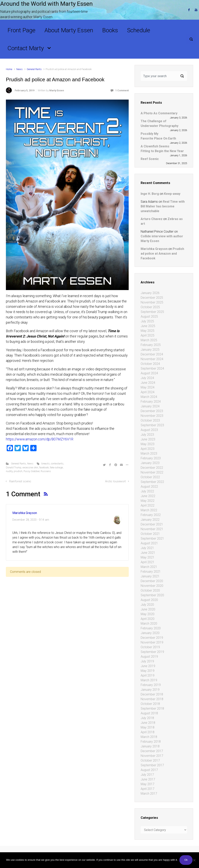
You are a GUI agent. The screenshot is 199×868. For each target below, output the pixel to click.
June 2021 (148, 553)
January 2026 (150, 293)
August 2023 (149, 430)
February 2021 (151, 572)
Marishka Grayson (25, 513)
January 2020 (150, 633)
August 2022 (149, 487)
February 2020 (151, 628)
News (19, 69)
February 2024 (151, 402)
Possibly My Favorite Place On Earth (158, 136)
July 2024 (147, 378)
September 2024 (152, 368)
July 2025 (147, 321)
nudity (9, 471)
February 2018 (151, 742)
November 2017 (152, 756)
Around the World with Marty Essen (46, 4)
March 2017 (149, 794)
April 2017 (148, 789)
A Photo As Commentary (159, 113)
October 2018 (150, 704)
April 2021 (148, 562)
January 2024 (150, 406)
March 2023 (149, 453)
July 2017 (147, 775)
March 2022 (149, 510)
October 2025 (150, 307)
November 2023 (152, 416)
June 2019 (148, 666)
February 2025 (151, 345)
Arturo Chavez (152, 219)
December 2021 (152, 524)
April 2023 (148, 449)
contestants (57, 464)
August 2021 (149, 543)
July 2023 (147, 435)
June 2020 (148, 609)
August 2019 (149, 657)
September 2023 (152, 425)
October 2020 (150, 590)
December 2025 (152, 298)
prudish (18, 471)
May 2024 (148, 387)
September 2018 (152, 709)
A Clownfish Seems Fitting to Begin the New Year (162, 149)
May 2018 (148, 727)
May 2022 (148, 501)
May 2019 (148, 671)
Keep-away (172, 194)
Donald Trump (14, 467)
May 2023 (148, 444)
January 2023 (150, 463)
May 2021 (148, 557)
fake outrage (56, 467)
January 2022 (150, 520)
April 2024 (148, 392)
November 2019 (152, 642)
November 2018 (152, 699)
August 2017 (149, 770)
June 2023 (148, 439)
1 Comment (122, 90)
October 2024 (150, 364)
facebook (44, 467)
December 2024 (152, 354)
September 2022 (152, 482)
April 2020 (148, 619)
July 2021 (147, 548)
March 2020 (149, 623)
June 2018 (148, 723)
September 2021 (152, 538)
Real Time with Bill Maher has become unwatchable (163, 206)
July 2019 (147, 661)
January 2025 (150, 350)
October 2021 (150, 534)
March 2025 (149, 340)
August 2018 (149, 713)
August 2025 (149, 317)
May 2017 (148, 784)
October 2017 (150, 760)
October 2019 (150, 647)
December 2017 (152, 751)
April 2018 (148, 732)
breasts (46, 464)
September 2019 (152, 652)
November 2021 (152, 529)
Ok (186, 860)
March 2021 (149, 567)
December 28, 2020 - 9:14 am (31, 520)
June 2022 (148, 496)
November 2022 (152, 472)
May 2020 (148, 614)
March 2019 (149, 680)
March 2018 (149, 737)
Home (9, 69)
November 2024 (152, 359)
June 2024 (148, 383)
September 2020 (152, 595)
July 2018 (147, 718)
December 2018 (152, 694)
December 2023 (152, 411)
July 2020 (147, 605)
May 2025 (148, 331)
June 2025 (148, 326)
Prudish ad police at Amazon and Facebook (162, 254)
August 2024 (149, 373)
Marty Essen (57, 90)
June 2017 (148, 779)
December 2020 (152, 581)
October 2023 (150, 420)
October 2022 (150, 477)
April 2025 (148, 335)
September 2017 (152, 765)
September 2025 (152, 312)
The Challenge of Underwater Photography (160, 123)
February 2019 (151, 685)
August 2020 (149, 600)
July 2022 (147, 491)
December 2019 (152, 638)
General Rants (34, 69)
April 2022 (148, 505)
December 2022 (152, 468)
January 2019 (150, 690)
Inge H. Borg (150, 194)
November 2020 (152, 586)
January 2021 (150, 576)
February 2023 (151, 458)
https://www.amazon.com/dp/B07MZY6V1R (40, 439)
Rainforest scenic (20, 481)
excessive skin (30, 467)
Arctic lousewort (115, 481)
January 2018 (150, 746)
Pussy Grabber (32, 471)
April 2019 (148, 675)
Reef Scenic (150, 159)
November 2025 (152, 302)
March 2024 (149, 397)
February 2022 (151, 515)
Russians (46, 471)
